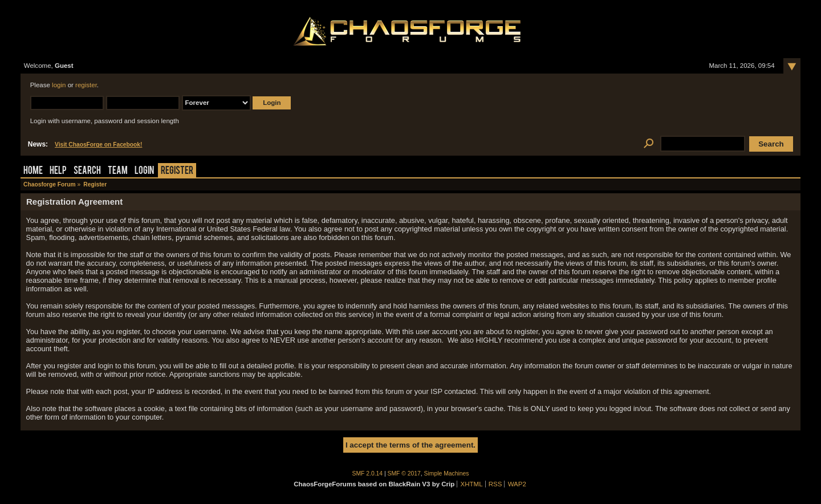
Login (144, 171)
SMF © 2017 (404, 473)
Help (58, 171)
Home (33, 171)
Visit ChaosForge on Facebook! (98, 145)
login (59, 85)
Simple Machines (447, 473)
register (86, 85)
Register (177, 171)
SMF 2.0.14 (368, 473)
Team (118, 171)
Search (87, 171)
